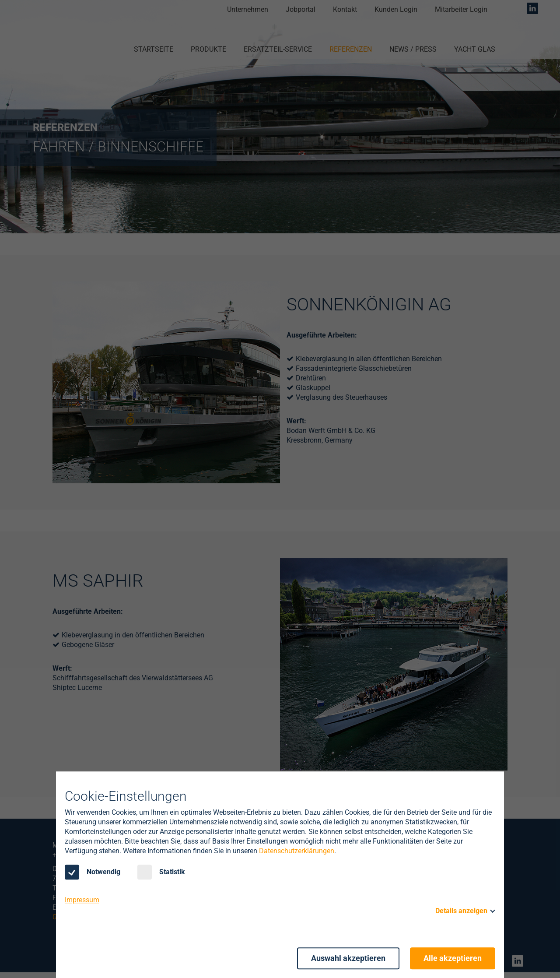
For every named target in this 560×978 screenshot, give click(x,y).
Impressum (82, 900)
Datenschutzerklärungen (297, 851)
